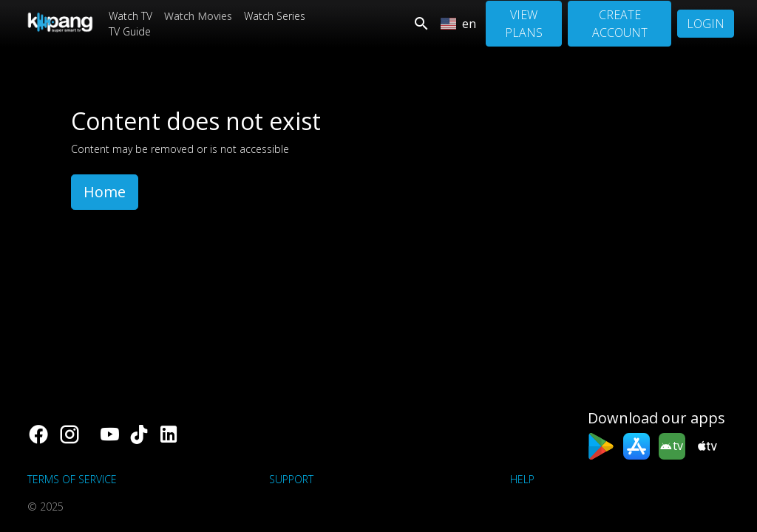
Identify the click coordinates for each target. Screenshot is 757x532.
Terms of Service (72, 479)
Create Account (620, 24)
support (291, 479)
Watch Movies (198, 16)
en (458, 24)
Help (522, 479)
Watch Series (275, 16)
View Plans (524, 24)
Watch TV (130, 16)
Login (706, 24)
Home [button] (105, 192)
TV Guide (130, 31)
